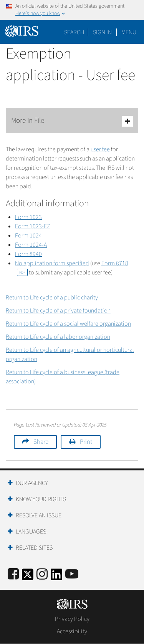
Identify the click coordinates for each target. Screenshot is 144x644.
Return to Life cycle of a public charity (52, 298)
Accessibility (72, 631)
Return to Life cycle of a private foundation (58, 311)
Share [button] (41, 442)
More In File (72, 121)
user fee (100, 149)
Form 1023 (28, 217)
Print (86, 442)
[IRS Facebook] (13, 575)
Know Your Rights (41, 499)
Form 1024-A (31, 245)
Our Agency (32, 483)
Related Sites (34, 548)
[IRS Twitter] (28, 577)
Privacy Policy (72, 619)
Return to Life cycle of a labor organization (58, 337)
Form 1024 (28, 236)
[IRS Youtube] (72, 575)
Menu (129, 32)
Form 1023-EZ (33, 226)
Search (74, 32)
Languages (31, 532)
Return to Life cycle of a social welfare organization (68, 324)
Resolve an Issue (39, 515)
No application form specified (52, 263)
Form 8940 (28, 254)
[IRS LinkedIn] (56, 577)
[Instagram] (42, 575)
